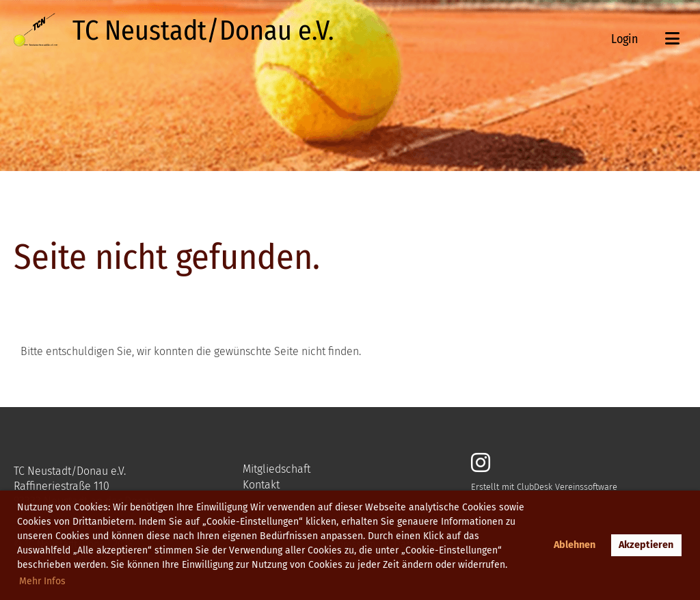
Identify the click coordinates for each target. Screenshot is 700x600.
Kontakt (261, 485)
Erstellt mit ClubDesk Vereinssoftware (544, 487)
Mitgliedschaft (277, 469)
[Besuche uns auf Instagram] (481, 463)
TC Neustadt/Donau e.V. (203, 31)
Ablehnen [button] (575, 545)
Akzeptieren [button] (646, 545)
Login (624, 39)
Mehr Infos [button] (42, 581)
